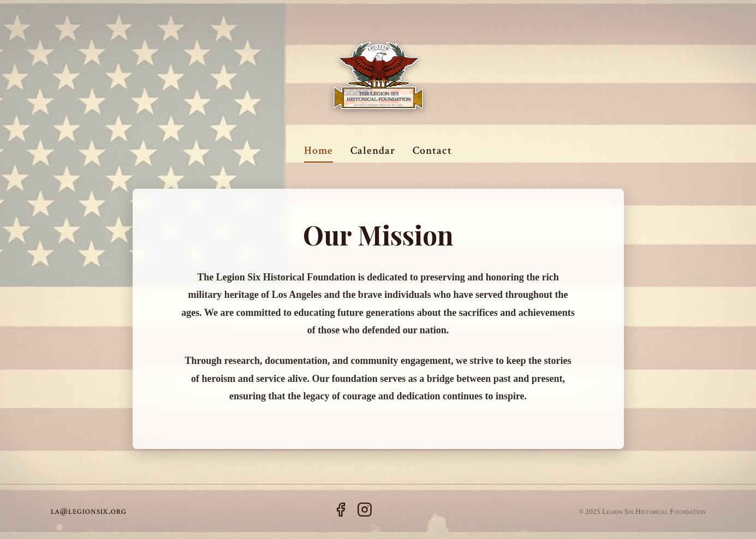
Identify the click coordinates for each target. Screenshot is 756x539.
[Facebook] (341, 512)
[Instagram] (365, 512)
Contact (432, 151)
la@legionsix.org (89, 511)
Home (319, 151)
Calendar (373, 151)
